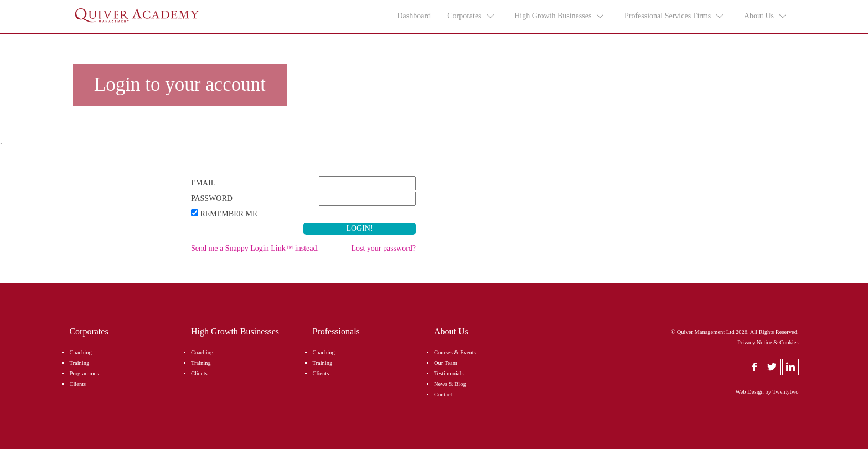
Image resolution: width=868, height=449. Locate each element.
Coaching (80, 352)
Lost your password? (383, 248)
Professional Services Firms (675, 16)
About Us (766, 16)
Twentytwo (785, 392)
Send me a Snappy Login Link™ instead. (255, 248)
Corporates (471, 16)
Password (212, 198)
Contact (443, 394)
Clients (77, 384)
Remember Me (228, 214)
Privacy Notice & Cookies (768, 342)
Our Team (446, 363)
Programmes (84, 373)
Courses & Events (455, 352)
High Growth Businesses (560, 16)
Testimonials (449, 373)
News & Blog (450, 384)
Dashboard (414, 16)
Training (79, 363)
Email (203, 183)
